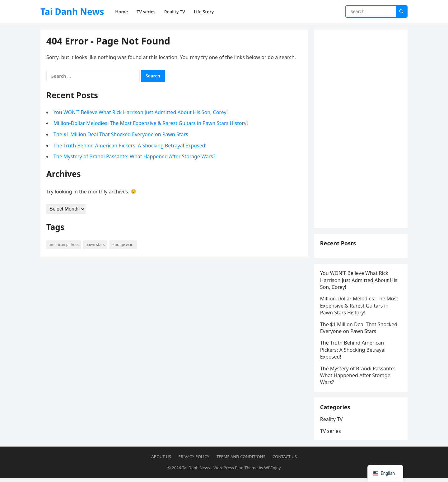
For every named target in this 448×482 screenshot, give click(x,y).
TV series (331, 434)
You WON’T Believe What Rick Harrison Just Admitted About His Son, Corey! (141, 113)
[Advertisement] (361, 129)
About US (161, 461)
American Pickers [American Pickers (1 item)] (64, 245)
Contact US (285, 461)
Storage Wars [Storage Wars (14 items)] (123, 245)
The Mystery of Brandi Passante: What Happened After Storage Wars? (135, 157)
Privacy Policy (194, 461)
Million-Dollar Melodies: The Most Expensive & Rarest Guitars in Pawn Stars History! (151, 124)
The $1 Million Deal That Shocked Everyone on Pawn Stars (121, 135)
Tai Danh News (72, 12)
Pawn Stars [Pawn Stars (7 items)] (96, 245)
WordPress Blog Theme (236, 471)
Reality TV (332, 423)
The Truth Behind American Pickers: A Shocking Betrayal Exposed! (130, 146)
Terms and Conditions (241, 461)
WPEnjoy (272, 471)
